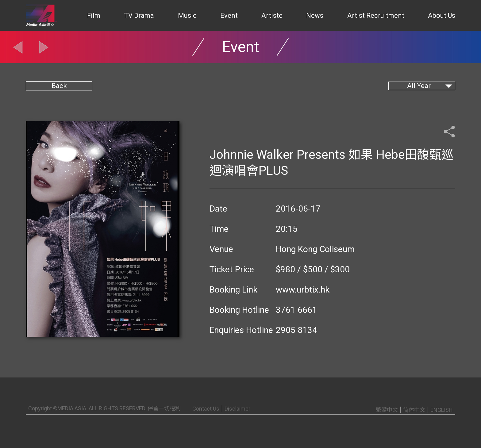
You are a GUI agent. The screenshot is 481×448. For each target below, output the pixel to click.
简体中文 (414, 410)
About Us (442, 15)
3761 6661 (296, 310)
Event (229, 15)
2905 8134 (296, 330)
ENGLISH (442, 410)
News (315, 15)
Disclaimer (237, 409)
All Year (419, 86)
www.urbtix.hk (303, 290)
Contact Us (206, 409)
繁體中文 (387, 410)
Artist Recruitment (376, 15)
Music (187, 15)
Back (59, 86)
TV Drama (139, 15)
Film (94, 15)
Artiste (272, 15)
